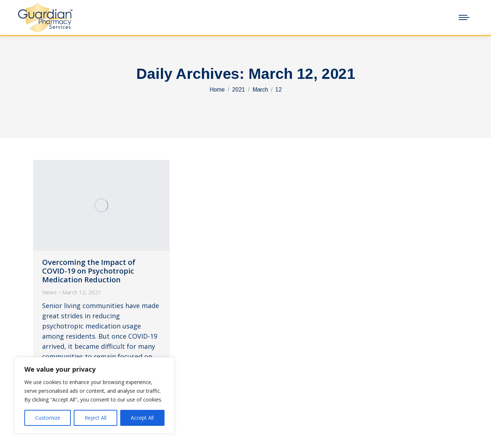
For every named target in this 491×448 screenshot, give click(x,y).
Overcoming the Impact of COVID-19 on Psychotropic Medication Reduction (89, 271)
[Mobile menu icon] (464, 17)
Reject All (96, 418)
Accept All (142, 418)
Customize (48, 418)
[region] (94, 395)
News (49, 292)
